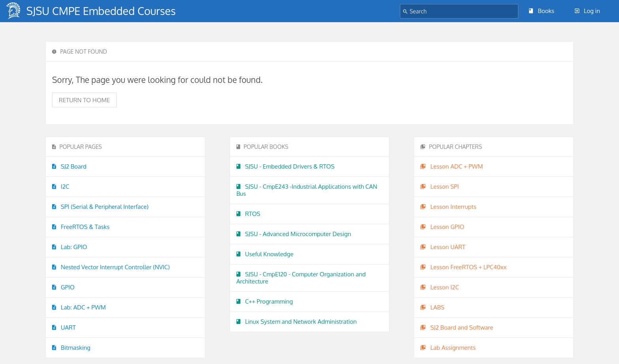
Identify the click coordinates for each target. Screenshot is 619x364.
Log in (587, 11)
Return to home (84, 100)
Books (542, 11)
